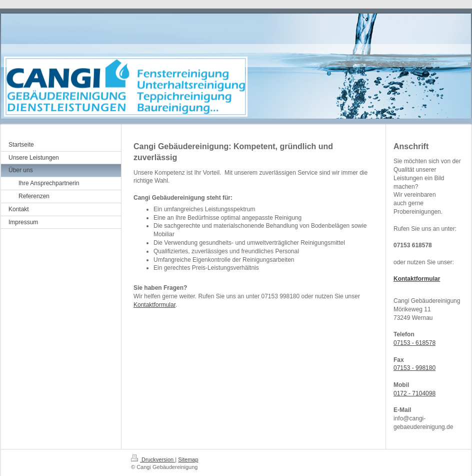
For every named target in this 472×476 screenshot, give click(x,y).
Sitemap (188, 459)
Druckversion (153, 459)
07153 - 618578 (414, 343)
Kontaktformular (154, 305)
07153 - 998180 (414, 368)
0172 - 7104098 (414, 393)
